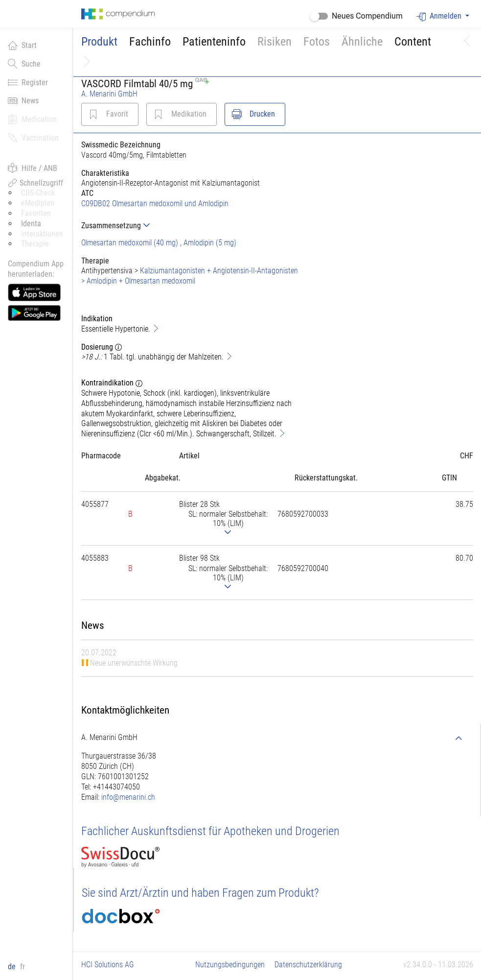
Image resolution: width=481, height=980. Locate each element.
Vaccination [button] (33, 138)
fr (23, 967)
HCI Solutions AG (108, 965)
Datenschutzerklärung (308, 965)
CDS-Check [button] (38, 193)
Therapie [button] (35, 244)
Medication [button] (32, 119)
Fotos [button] (317, 42)
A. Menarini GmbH (109, 94)
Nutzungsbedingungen (230, 965)
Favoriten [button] (36, 213)
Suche (24, 64)
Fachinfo (150, 42)
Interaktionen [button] (42, 234)
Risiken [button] (275, 42)
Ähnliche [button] (362, 42)
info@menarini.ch (128, 797)
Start (22, 45)
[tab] (192, 226)
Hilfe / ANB (33, 168)
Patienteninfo (214, 42)
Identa (31, 224)
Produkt (99, 42)
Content (413, 42)
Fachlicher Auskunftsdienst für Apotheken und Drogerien (210, 831)
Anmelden (440, 16)
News (23, 100)
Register (28, 82)
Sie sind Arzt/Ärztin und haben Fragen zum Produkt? (200, 893)
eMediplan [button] (38, 203)
